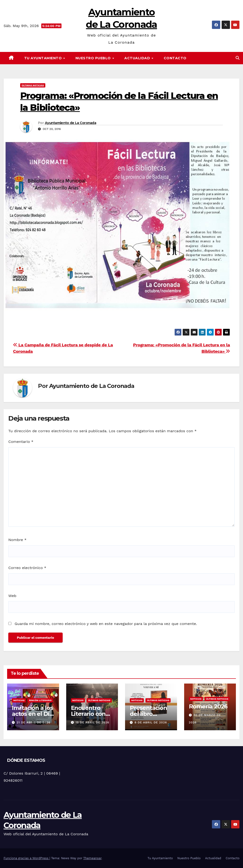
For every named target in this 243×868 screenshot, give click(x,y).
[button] (238, 58)
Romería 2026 (208, 706)
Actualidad (138, 58)
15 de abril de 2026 (92, 722)
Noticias (19, 700)
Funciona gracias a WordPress (26, 858)
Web (12, 596)
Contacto (175, 58)
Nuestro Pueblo (94, 58)
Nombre (17, 540)
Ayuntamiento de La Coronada (70, 123)
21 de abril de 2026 (33, 722)
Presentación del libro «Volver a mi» (148, 714)
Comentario (21, 442)
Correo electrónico (27, 568)
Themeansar (92, 858)
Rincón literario (40, 700)
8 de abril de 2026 (151, 722)
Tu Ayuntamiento (44, 58)
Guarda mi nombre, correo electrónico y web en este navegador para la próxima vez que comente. (106, 624)
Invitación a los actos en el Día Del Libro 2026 (32, 714)
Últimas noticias (33, 85)
